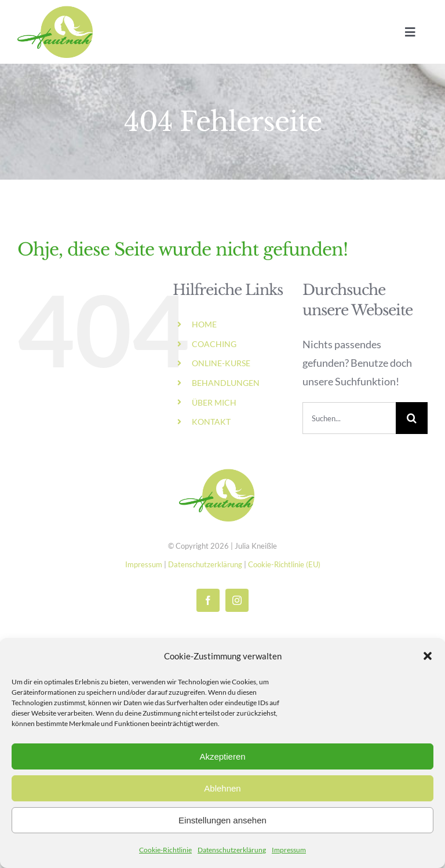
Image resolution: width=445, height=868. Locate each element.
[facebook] (208, 600)
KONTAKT (211, 422)
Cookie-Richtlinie (165, 850)
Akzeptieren (222, 756)
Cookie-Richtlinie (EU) (284, 564)
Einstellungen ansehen (222, 820)
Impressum (289, 850)
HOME (204, 324)
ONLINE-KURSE (221, 363)
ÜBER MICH (214, 402)
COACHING (214, 344)
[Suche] (412, 418)
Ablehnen (222, 788)
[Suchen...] (349, 418)
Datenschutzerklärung (232, 850)
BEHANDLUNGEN (226, 383)
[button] (428, 656)
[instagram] (237, 600)
